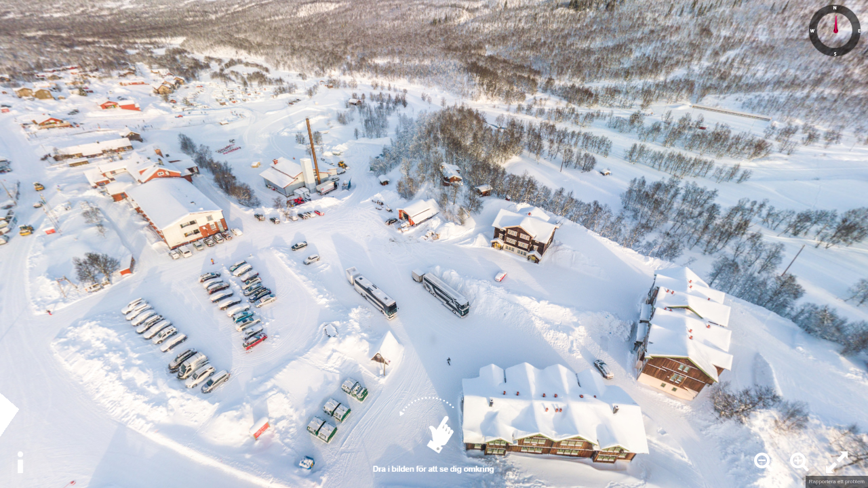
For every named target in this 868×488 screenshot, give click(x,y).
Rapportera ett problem (837, 482)
